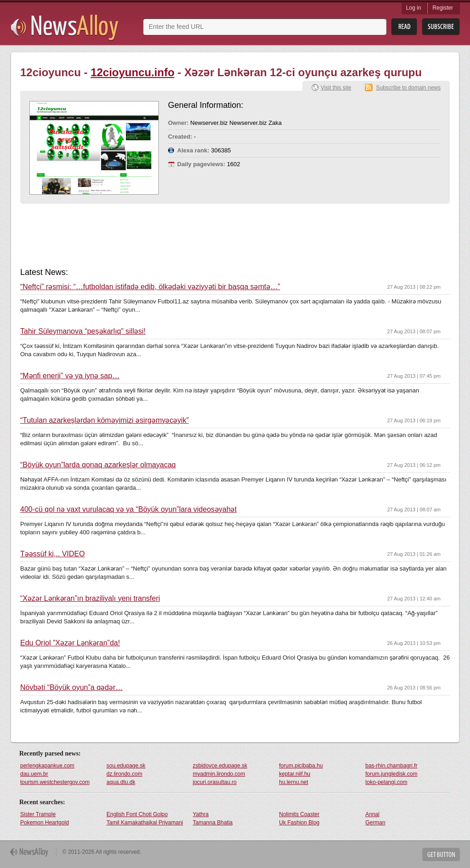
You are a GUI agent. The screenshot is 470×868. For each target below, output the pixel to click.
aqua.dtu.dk (121, 782)
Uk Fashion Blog (299, 823)
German (375, 823)
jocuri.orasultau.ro (215, 782)
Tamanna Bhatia (213, 823)
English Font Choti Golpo (137, 814)
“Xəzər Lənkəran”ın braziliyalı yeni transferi (90, 599)
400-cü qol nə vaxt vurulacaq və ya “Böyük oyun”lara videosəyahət (129, 510)
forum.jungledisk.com (391, 774)
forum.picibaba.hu (301, 766)
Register (443, 8)
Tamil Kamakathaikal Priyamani (145, 823)
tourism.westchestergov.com (55, 782)
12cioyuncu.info (132, 72)
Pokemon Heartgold (45, 823)
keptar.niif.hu (295, 774)
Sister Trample (38, 814)
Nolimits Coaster (299, 814)
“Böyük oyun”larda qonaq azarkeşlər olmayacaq (98, 465)
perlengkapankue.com (47, 766)
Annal (372, 814)
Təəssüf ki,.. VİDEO (53, 554)
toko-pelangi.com (386, 782)
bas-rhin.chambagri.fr (391, 766)
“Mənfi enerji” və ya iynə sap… (70, 376)
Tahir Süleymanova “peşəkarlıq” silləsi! (83, 331)
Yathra (201, 814)
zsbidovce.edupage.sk (220, 766)
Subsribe (441, 27)
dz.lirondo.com (124, 774)
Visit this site (336, 88)
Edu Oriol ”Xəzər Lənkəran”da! (70, 643)
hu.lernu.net (294, 782)
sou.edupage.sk (126, 766)
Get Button (441, 854)
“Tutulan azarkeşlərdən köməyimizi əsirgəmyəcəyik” (104, 420)
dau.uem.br (34, 774)
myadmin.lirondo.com (219, 774)
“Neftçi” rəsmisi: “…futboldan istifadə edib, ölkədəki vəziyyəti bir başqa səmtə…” (150, 287)
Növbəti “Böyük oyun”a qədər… (72, 688)
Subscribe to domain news (408, 88)
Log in (414, 8)
